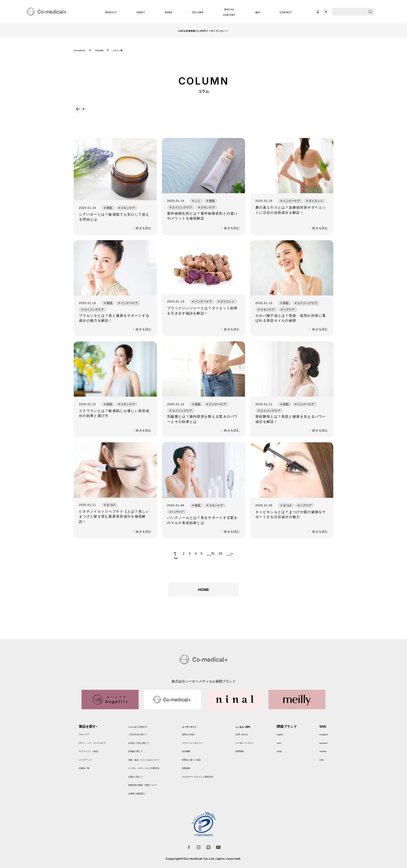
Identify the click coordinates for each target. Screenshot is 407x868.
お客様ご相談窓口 (144, 795)
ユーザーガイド (201, 729)
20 (229, 557)
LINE (317, 762)
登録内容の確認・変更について (154, 787)
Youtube (319, 753)
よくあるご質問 (259, 729)
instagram (321, 736)
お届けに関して (142, 778)
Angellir (291, 736)
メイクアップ (89, 762)
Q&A (255, 12)
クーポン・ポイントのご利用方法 (156, 770)
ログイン (313, 12)
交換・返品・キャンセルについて (156, 762)
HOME (203, 598)
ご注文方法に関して (146, 736)
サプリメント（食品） (96, 753)
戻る (89, 108)
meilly (290, 753)
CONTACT (281, 12)
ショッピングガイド (146, 729)
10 (216, 557)
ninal (289, 745)
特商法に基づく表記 (204, 762)
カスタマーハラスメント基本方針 (214, 778)
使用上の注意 (199, 736)
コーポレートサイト (262, 745)
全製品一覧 (87, 770)
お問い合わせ (257, 736)
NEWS (170, 12)
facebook (320, 745)
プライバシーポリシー (206, 745)
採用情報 (254, 753)
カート (324, 12)
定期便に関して (142, 753)
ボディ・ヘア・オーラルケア (101, 745)
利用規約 (196, 770)
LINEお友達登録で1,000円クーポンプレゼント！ (203, 30)
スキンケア (87, 736)
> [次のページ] (245, 557)
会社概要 (196, 753)
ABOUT (144, 12)
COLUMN (197, 12)
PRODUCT (115, 12)
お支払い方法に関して (147, 745)
